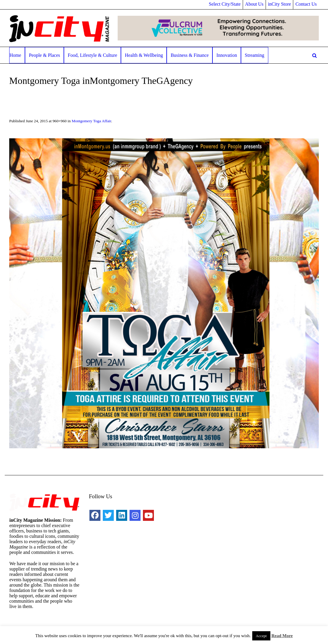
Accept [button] (261, 636)
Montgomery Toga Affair (91, 121)
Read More (282, 636)
